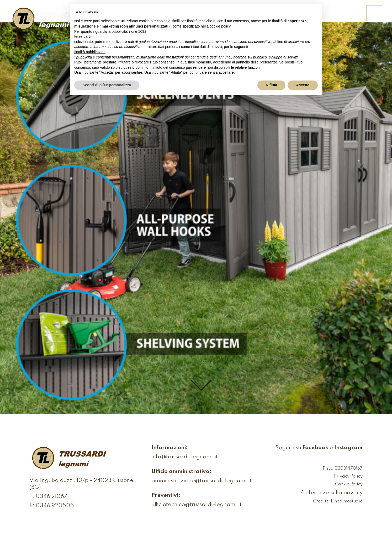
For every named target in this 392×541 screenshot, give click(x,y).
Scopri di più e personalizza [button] (107, 85)
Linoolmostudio (347, 502)
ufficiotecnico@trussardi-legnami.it (197, 505)
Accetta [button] (303, 85)
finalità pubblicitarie (90, 52)
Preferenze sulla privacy (331, 493)
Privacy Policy (348, 477)
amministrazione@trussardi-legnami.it (202, 481)
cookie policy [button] (220, 26)
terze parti (82, 36)
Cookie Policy (349, 484)
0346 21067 (51, 497)
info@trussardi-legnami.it (185, 457)
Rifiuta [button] (272, 85)
